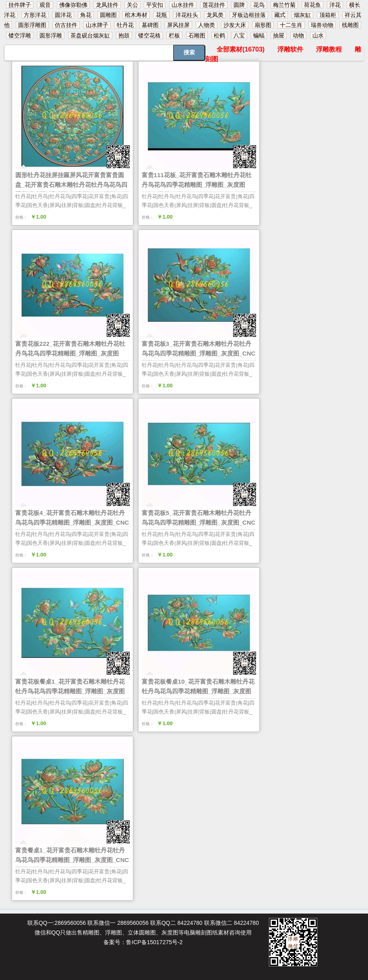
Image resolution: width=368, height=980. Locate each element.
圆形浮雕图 (32, 25)
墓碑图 (150, 25)
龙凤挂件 (107, 5)
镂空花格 (149, 35)
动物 (298, 35)
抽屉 (279, 35)
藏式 (280, 15)
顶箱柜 (328, 15)
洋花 (335, 5)
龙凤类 (215, 15)
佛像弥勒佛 (73, 5)
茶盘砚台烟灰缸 (90, 35)
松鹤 (219, 35)
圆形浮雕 (51, 35)
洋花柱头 (187, 15)
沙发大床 (235, 25)
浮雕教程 (329, 49)
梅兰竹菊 (284, 5)
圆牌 (239, 5)
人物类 (207, 25)
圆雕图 (108, 15)
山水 (318, 35)
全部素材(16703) (241, 49)
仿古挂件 (66, 25)
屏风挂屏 (178, 25)
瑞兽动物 (322, 25)
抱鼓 (124, 35)
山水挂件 (183, 5)
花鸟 (259, 5)
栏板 (174, 35)
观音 (45, 5)
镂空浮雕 (20, 35)
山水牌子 (97, 25)
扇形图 (263, 25)
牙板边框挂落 (249, 15)
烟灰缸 (302, 15)
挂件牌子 (20, 5)
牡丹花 (125, 25)
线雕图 (350, 25)
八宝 (239, 35)
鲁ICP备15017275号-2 (154, 942)
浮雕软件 (290, 49)
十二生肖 (291, 25)
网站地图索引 (41, 971)
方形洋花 (35, 15)
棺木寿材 (136, 15)
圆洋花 (63, 15)
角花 (86, 15)
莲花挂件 (214, 5)
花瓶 (161, 15)
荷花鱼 (312, 5)
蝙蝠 (259, 35)
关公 (132, 5)
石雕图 (197, 35)
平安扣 (155, 5)
